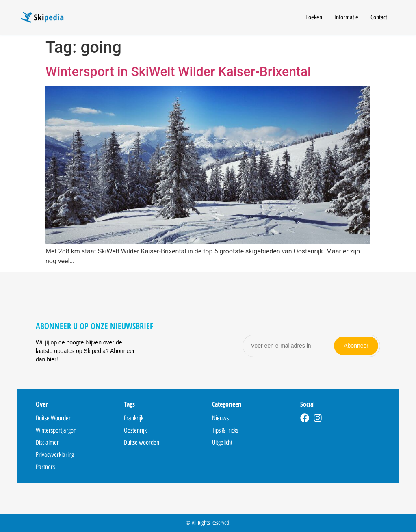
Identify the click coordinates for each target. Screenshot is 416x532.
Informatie (346, 17)
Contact (379, 17)
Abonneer (356, 346)
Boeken (314, 17)
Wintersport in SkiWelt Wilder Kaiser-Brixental (178, 71)
